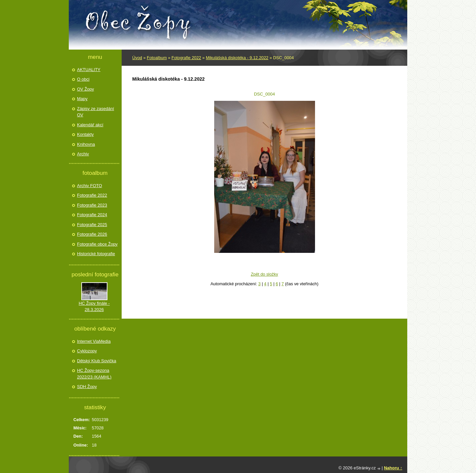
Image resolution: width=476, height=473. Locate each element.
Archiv (83, 154)
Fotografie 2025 (92, 225)
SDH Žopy (87, 387)
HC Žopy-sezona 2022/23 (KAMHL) (94, 374)
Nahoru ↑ (393, 468)
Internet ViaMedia (94, 341)
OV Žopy (85, 89)
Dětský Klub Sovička (97, 361)
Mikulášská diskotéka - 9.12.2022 (237, 58)
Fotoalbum (157, 58)
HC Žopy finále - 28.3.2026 (94, 307)
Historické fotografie (96, 254)
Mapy (82, 99)
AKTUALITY (89, 70)
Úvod (137, 58)
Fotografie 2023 (92, 205)
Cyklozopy (87, 351)
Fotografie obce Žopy (97, 244)
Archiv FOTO (90, 186)
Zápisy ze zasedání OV (96, 112)
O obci (83, 79)
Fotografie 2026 (92, 234)
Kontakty (85, 134)
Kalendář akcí (90, 125)
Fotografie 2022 (186, 58)
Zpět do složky (265, 274)
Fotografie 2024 (92, 215)
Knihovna (86, 144)
